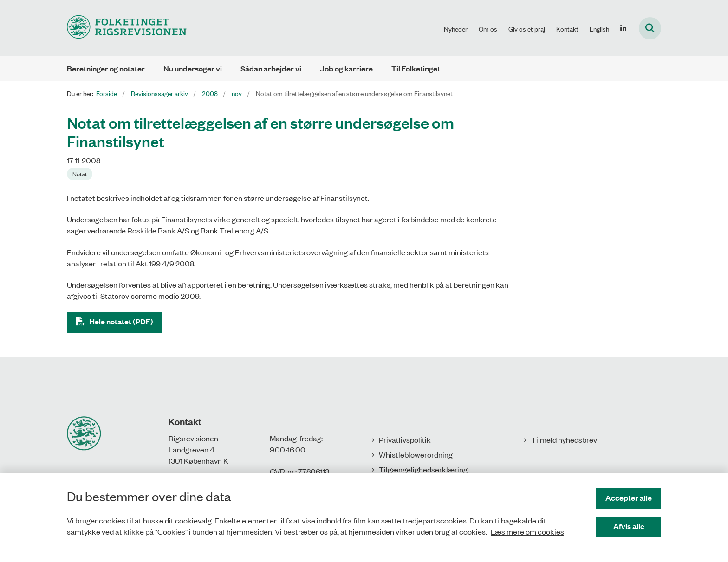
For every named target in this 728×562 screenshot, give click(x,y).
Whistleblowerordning (416, 454)
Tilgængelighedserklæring (423, 469)
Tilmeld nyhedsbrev (564, 439)
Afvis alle (629, 526)
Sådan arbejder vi (271, 68)
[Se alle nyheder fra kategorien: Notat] (80, 174)
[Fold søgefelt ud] (650, 28)
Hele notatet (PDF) (121, 321)
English (599, 29)
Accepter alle (629, 498)
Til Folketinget (416, 68)
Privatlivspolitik (405, 439)
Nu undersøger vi (193, 68)
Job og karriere (346, 68)
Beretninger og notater (106, 68)
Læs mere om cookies (527, 531)
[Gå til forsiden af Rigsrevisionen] (127, 28)
